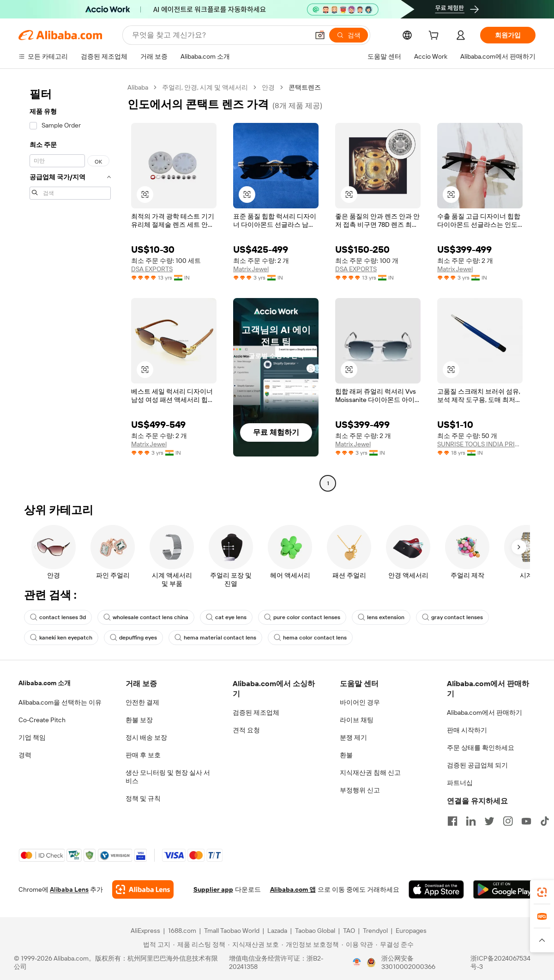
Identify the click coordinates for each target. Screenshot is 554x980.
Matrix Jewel (251, 269)
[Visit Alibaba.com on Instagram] (508, 821)
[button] (320, 35)
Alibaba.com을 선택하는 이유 (60, 702)
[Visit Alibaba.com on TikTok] (545, 821)
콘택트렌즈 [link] (305, 87)
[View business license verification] (357, 962)
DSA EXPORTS (152, 269)
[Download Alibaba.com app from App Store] (436, 889)
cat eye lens (226, 617)
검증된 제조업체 (256, 712)
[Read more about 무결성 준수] (395, 944)
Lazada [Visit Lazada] (277, 931)
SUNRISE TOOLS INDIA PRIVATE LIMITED (480, 444)
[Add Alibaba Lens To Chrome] (143, 889)
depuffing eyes (133, 638)
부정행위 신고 (360, 790)
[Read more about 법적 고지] (155, 944)
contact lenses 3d (58, 617)
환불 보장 (139, 720)
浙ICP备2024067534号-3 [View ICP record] (500, 962)
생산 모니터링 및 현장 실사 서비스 (168, 777)
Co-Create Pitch (42, 720)
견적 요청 (246, 730)
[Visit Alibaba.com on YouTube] (526, 821)
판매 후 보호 (143, 755)
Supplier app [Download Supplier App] (213, 889)
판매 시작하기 (467, 730)
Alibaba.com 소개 (45, 683)
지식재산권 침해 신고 (370, 773)
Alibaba (138, 87)
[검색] (349, 35)
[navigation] (70, 286)
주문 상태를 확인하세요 (481, 748)
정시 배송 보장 (146, 737)
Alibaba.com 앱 (293, 889)
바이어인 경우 (360, 702)
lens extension (381, 617)
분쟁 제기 (353, 737)
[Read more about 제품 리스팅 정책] (199, 944)
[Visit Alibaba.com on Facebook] (452, 821)
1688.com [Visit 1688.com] (182, 931)
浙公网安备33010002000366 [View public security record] (408, 962)
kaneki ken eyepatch (61, 638)
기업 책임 (32, 737)
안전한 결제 (142, 702)
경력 (25, 755)
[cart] (435, 37)
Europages (411, 931)
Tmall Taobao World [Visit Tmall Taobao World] (232, 931)
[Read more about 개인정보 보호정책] (310, 944)
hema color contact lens (310, 638)
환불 (346, 755)
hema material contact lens (215, 638)
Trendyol (375, 931)
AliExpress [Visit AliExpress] (145, 931)
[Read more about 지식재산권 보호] (253, 944)
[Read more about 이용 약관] (357, 944)
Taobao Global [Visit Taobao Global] (315, 931)
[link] (542, 892)
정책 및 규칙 (143, 798)
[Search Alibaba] (220, 35)
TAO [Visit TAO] (349, 931)
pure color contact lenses (302, 617)
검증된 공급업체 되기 (477, 765)
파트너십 (460, 783)
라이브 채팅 (357, 720)
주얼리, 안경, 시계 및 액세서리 (205, 87)
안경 (268, 87)
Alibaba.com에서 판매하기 (485, 712)
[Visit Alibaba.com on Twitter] (489, 821)
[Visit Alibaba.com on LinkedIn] (471, 821)
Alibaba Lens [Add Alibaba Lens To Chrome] (69, 889)
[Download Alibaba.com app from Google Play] (504, 889)
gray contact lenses (452, 617)
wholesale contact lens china (146, 617)
